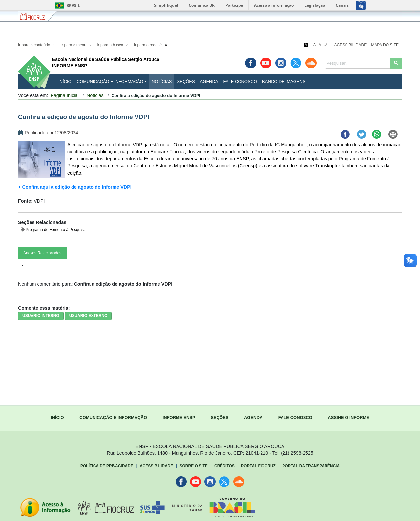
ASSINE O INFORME (348, 417)
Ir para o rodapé (151, 45)
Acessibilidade (351, 45)
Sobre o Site (193, 466)
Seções (186, 82)
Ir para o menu (77, 45)
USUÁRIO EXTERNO (88, 316)
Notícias (162, 82)
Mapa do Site (385, 45)
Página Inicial (65, 95)
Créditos (224, 466)
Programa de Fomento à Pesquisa (56, 230)
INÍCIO (65, 82)
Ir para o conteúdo (37, 45)
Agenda (209, 82)
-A (326, 45)
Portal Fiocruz (258, 466)
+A (313, 45)
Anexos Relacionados (42, 253)
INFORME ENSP (179, 417)
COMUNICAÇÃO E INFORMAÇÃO (113, 417)
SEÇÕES (220, 417)
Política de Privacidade (107, 466)
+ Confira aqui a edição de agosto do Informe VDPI (75, 187)
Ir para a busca (113, 45)
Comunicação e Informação (110, 82)
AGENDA (253, 417)
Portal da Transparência (311, 466)
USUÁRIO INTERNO (41, 316)
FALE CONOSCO (295, 417)
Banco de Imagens (284, 82)
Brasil (66, 5)
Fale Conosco (240, 82)
